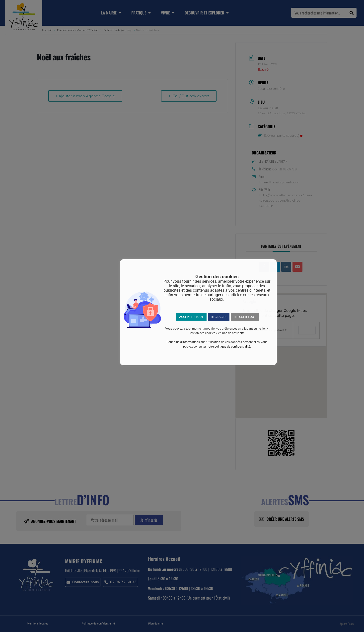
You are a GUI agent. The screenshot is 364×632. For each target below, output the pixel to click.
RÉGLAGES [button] (219, 317)
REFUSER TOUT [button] (245, 317)
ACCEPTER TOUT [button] (191, 317)
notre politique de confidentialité (228, 347)
